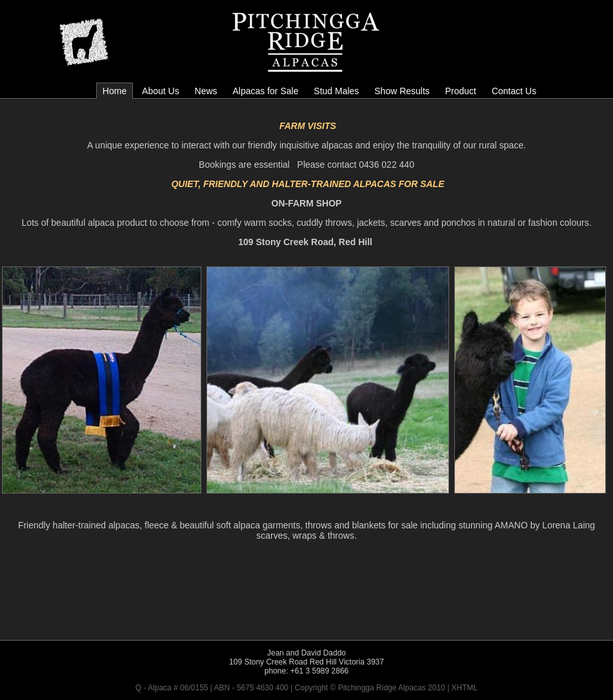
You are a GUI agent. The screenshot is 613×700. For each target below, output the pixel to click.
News (206, 91)
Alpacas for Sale (265, 91)
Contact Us (514, 91)
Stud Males (336, 91)
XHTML (465, 688)
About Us (161, 91)
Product (461, 91)
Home (115, 91)
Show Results (402, 91)
